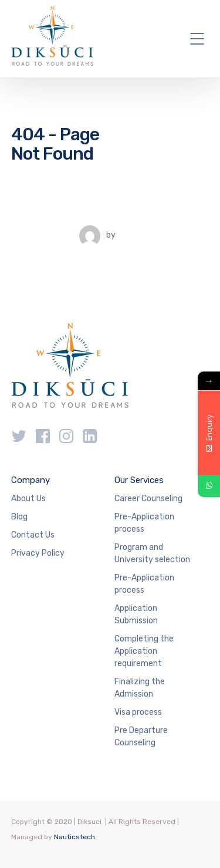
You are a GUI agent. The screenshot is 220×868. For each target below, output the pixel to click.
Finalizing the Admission (140, 688)
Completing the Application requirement (144, 651)
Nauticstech (75, 837)
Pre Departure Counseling (141, 737)
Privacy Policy (38, 553)
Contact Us (33, 535)
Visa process (138, 712)
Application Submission (136, 614)
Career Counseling (148, 499)
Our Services (139, 480)
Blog (19, 517)
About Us (28, 499)
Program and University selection (152, 553)
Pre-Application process (144, 523)
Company (31, 480)
